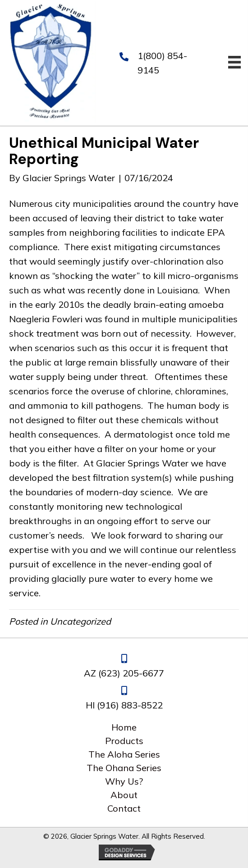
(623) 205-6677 (131, 673)
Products (124, 741)
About (124, 795)
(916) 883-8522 (130, 705)
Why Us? (124, 781)
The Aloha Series (124, 754)
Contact (124, 809)
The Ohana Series (124, 768)
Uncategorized (80, 621)
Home (124, 727)
